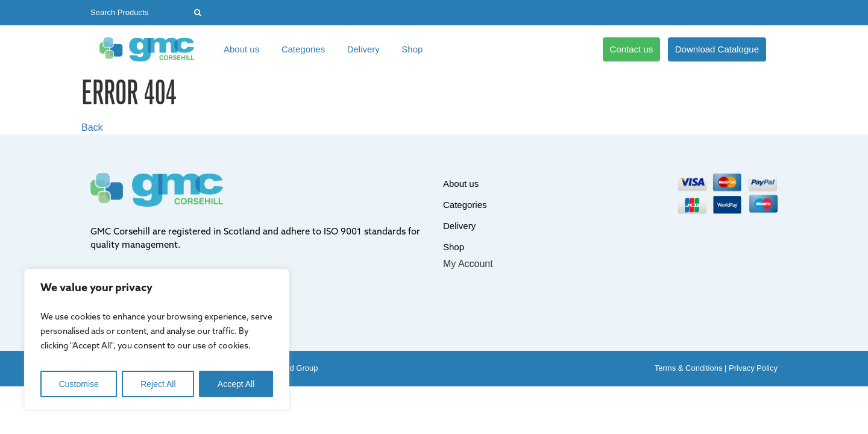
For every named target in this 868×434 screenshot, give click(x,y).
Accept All (236, 384)
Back (92, 127)
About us (241, 49)
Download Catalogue (717, 49)
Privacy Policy (753, 368)
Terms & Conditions (689, 368)
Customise (79, 384)
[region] (157, 339)
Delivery (363, 49)
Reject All (158, 384)
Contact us (632, 49)
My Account (468, 264)
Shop (412, 49)
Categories (303, 49)
